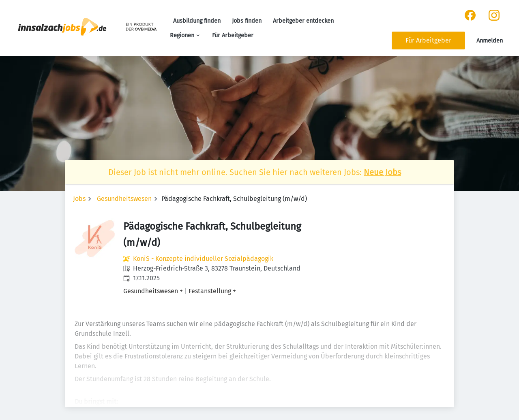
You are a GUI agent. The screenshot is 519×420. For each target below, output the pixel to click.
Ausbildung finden (197, 21)
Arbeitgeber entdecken (303, 21)
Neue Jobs (382, 172)
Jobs (79, 199)
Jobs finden (247, 21)
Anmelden (490, 41)
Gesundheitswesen (124, 199)
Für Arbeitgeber (233, 35)
